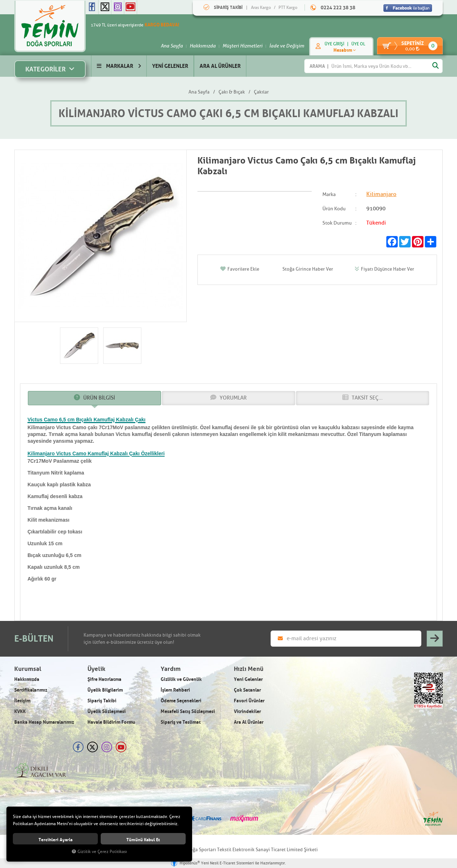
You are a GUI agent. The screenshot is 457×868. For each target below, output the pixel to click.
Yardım (171, 669)
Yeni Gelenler (248, 679)
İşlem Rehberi (175, 690)
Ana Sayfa (168, 46)
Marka (329, 195)
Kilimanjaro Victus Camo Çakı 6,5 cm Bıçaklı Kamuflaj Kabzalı (228, 113)
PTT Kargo (288, 7)
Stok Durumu (337, 223)
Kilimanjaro (381, 195)
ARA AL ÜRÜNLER (220, 66)
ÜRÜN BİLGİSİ (94, 398)
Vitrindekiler (247, 712)
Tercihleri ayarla (56, 840)
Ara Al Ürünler (249, 722)
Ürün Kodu (334, 209)
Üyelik (96, 669)
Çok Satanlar (247, 690)
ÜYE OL (355, 44)
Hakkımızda (199, 46)
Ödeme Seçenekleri (181, 701)
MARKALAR (119, 66)
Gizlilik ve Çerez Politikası (99, 852)
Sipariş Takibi (102, 701)
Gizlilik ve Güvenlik (181, 679)
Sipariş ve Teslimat (181, 722)
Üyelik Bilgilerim (105, 690)
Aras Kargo (261, 7)
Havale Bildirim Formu (111, 722)
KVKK (20, 712)
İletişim (22, 701)
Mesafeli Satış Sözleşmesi (188, 712)
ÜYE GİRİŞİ (331, 44)
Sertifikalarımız (31, 690)
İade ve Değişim (283, 46)
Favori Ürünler (249, 701)
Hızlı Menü (249, 669)
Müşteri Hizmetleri (239, 46)
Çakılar (261, 92)
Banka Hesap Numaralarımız (44, 722)
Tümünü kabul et (143, 840)
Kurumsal (28, 669)
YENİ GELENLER (170, 66)
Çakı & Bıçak (232, 92)
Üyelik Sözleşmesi (107, 712)
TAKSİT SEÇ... (363, 398)
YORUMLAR (228, 398)
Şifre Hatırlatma (104, 679)
